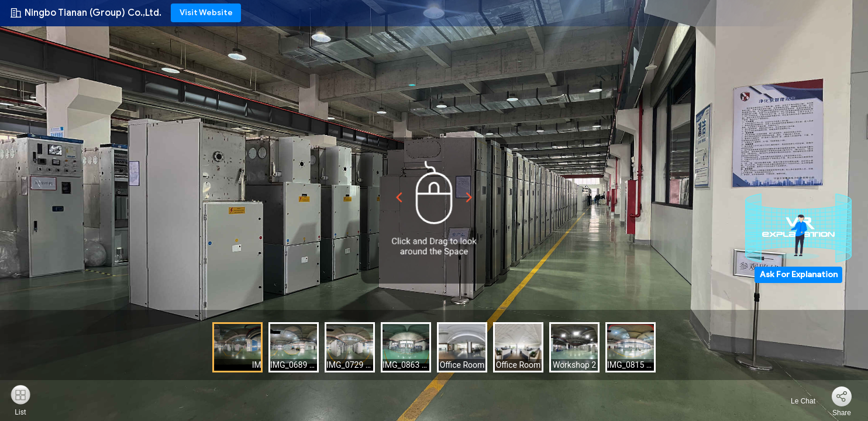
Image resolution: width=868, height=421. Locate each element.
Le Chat (796, 401)
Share (842, 413)
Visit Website (206, 13)
